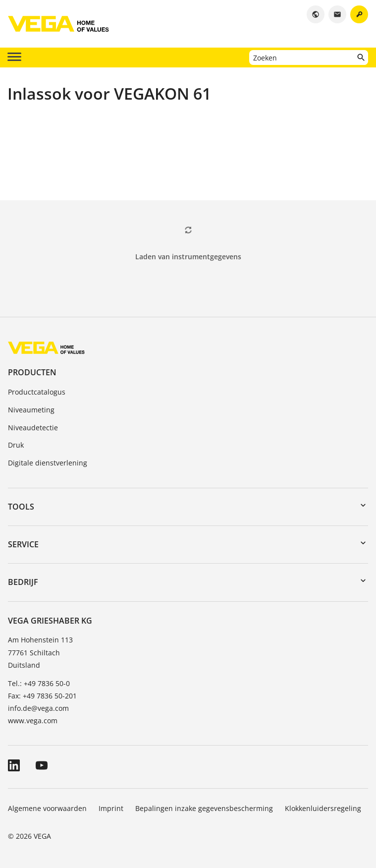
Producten (32, 372)
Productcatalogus (37, 392)
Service (23, 544)
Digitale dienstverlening (48, 463)
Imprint (111, 808)
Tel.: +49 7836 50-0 (39, 683)
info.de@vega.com (38, 708)
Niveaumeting (31, 410)
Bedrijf (23, 582)
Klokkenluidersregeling (323, 808)
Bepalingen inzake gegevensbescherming (204, 808)
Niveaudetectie (33, 428)
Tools (21, 507)
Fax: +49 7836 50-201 (42, 696)
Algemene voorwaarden (47, 808)
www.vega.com (33, 721)
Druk (16, 445)
